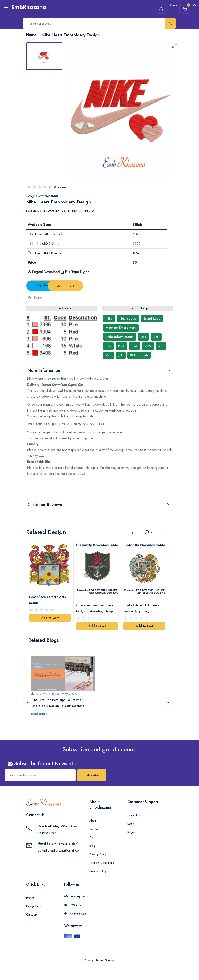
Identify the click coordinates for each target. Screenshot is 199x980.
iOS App (72, 904)
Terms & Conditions (102, 861)
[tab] (44, 56)
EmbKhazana (29, 7)
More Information (44, 370)
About (93, 819)
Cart (92, 836)
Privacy (89, 958)
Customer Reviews (45, 505)
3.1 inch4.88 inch (46, 253)
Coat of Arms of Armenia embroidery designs (142, 603)
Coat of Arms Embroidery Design (48, 595)
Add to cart (100, 286)
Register (132, 830)
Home (30, 896)
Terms (99, 958)
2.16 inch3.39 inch (47, 234)
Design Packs (34, 904)
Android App (75, 912)
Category (32, 913)
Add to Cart (50, 613)
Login (131, 822)
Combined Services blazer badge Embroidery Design (96, 603)
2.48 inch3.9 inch (46, 243)
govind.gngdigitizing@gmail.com (59, 849)
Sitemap (110, 958)
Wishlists (94, 827)
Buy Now (50, 285)
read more (40, 712)
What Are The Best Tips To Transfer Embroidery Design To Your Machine (58, 701)
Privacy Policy (98, 853)
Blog (92, 844)
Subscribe (92, 773)
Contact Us (134, 813)
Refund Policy (98, 869)
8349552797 (47, 832)
